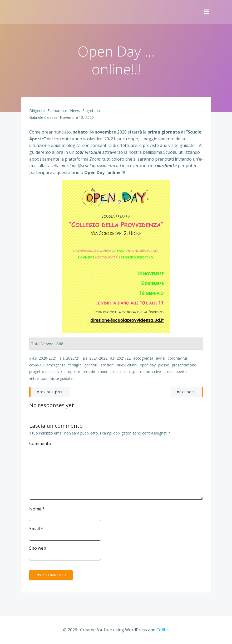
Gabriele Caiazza (43, 117)
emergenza (56, 365)
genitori (91, 365)
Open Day (148, 365)
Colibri (163, 630)
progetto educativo (46, 372)
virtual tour (38, 378)
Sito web (38, 548)
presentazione (184, 365)
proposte (72, 372)
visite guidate (61, 378)
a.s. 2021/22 (120, 358)
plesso (164, 365)
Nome (37, 509)
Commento (40, 443)
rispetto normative (145, 372)
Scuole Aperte (175, 372)
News (75, 111)
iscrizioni (107, 365)
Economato (57, 111)
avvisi (161, 358)
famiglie (75, 365)
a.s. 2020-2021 (45, 358)
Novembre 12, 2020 (77, 117)
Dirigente (37, 111)
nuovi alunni (127, 365)
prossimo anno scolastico (105, 372)
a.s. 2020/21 (70, 358)
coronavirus (178, 358)
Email (36, 529)
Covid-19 (36, 365)
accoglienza (143, 358)
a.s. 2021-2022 (95, 358)
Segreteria (91, 111)
